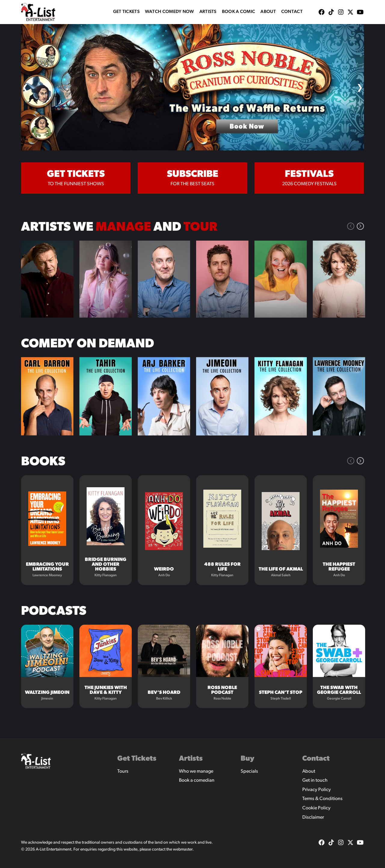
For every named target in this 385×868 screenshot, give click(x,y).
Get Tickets (126, 12)
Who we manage (196, 771)
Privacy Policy (317, 790)
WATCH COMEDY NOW (169, 12)
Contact (292, 12)
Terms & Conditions (322, 799)
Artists (208, 12)
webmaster (183, 850)
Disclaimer (313, 817)
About (268, 12)
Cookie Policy (316, 808)
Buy (248, 759)
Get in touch (315, 780)
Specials (249, 771)
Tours (123, 771)
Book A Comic (239, 12)
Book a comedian (197, 780)
